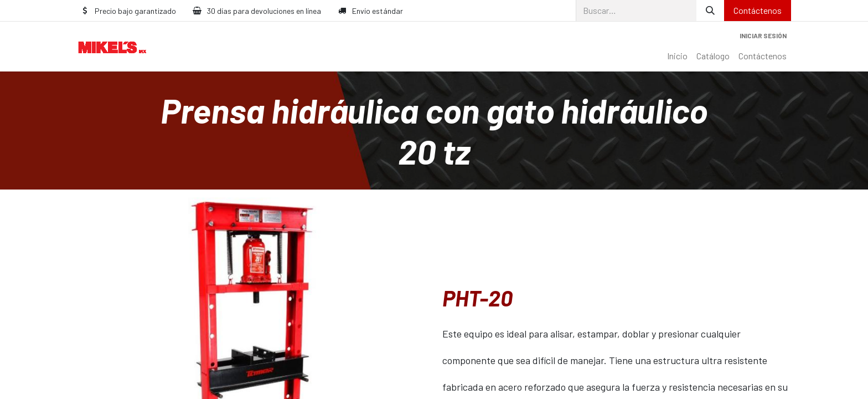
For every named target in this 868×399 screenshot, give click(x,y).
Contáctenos (758, 10)
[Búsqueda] (710, 11)
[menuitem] (677, 56)
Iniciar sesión (763, 35)
